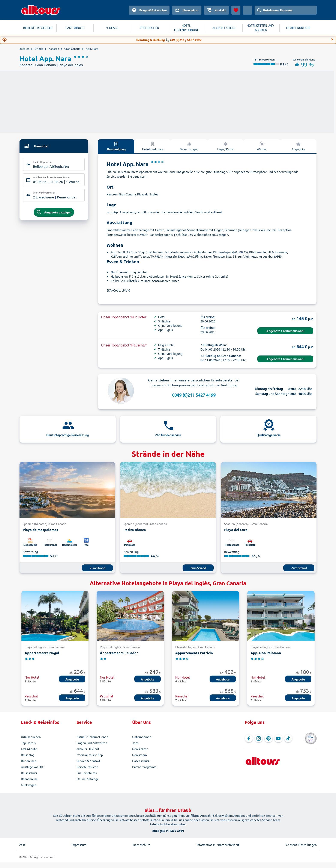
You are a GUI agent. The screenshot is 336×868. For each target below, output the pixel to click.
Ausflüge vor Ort (32, 767)
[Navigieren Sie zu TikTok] (288, 738)
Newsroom (139, 755)
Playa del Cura (236, 530)
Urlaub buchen (31, 737)
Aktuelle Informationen (92, 737)
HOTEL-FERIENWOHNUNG (187, 28)
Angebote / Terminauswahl (285, 331)
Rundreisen (29, 761)
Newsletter (140, 749)
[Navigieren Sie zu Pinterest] (268, 738)
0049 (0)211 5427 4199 (194, 395)
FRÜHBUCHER (149, 28)
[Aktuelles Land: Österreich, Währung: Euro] (247, 10)
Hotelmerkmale (153, 146)
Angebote (298, 146)
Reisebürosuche (87, 767)
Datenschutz (141, 761)
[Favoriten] (236, 10)
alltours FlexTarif (88, 749)
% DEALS (112, 28)
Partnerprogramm (144, 767)
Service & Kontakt (88, 761)
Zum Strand (97, 568)
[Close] (332, 39)
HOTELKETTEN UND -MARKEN (261, 28)
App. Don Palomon (266, 653)
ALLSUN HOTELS (224, 28)
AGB (22, 845)
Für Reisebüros (87, 773)
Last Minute (29, 749)
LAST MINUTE (75, 28)
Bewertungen (189, 146)
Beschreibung (116, 146)
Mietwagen (29, 785)
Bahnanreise (29, 779)
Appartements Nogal (42, 653)
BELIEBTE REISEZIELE (38, 28)
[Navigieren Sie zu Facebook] (249, 738)
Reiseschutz (29, 773)
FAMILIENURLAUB (298, 28)
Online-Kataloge (88, 779)
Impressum (79, 845)
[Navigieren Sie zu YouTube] (278, 738)
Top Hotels (28, 743)
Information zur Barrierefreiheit (218, 845)
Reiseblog (28, 755)
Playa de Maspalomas (40, 530)
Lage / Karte (225, 146)
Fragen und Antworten (92, 743)
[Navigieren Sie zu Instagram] (259, 738)
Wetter (262, 146)
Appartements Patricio (194, 653)
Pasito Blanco (135, 530)
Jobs (135, 743)
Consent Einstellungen (301, 845)
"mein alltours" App (90, 755)
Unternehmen (142, 737)
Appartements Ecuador (119, 653)
